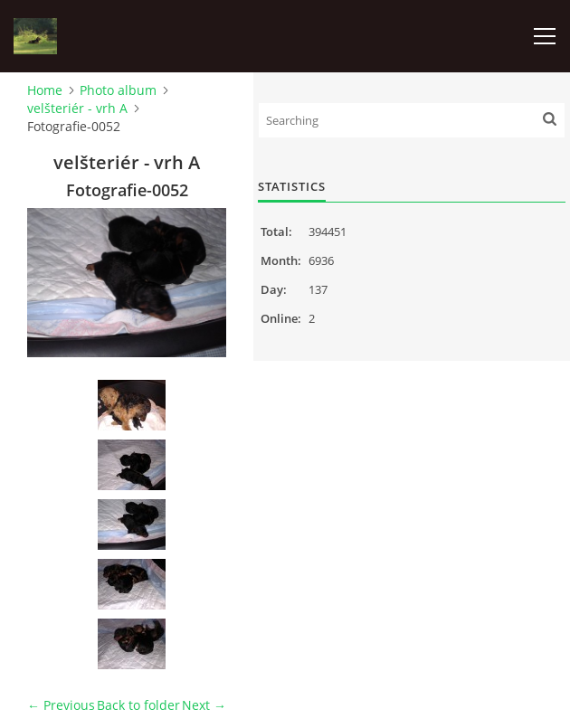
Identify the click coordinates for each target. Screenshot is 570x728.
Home (45, 90)
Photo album (118, 90)
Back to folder (138, 705)
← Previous (61, 705)
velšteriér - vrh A (77, 108)
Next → (204, 705)
